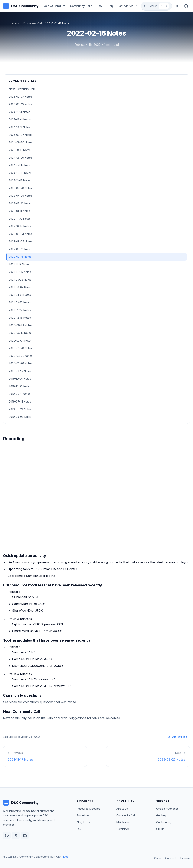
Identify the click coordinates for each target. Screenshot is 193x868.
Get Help (162, 815)
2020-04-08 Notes (21, 356)
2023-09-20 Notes (20, 188)
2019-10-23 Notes (20, 386)
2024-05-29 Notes (20, 158)
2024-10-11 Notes (20, 127)
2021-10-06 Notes (20, 272)
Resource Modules (88, 809)
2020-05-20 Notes (20, 348)
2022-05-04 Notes (20, 234)
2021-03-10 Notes (20, 302)
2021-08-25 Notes (20, 280)
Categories (128, 6)
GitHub (160, 829)
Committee (123, 829)
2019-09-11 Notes (20, 394)
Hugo (65, 857)
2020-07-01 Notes (20, 341)
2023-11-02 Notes (20, 180)
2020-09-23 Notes (20, 325)
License (185, 858)
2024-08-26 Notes (21, 142)
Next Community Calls (22, 89)
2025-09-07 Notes (21, 135)
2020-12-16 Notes (20, 318)
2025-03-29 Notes (20, 104)
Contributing (164, 822)
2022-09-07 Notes (21, 241)
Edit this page (178, 737)
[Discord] (25, 835)
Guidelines (83, 815)
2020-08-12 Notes (20, 333)
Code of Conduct (54, 6)
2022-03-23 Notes (20, 249)
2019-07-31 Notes (20, 402)
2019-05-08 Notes (20, 417)
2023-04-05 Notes (20, 196)
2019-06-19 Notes (20, 409)
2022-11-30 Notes (20, 219)
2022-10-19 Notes (20, 226)
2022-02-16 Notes (20, 257)
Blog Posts (83, 822)
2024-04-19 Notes (20, 165)
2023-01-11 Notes (19, 211)
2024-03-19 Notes (20, 173)
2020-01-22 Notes (20, 371)
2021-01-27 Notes (20, 310)
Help (111, 6)
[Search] (156, 6)
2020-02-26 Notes (20, 363)
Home (15, 23)
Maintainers (124, 822)
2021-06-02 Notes (20, 287)
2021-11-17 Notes (19, 264)
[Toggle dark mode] (177, 6)
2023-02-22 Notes (20, 203)
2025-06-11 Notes (20, 119)
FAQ (100, 6)
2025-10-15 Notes (20, 150)
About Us (122, 809)
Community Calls (81, 6)
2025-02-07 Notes (20, 97)
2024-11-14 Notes (20, 112)
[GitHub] (186, 6)
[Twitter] (16, 835)
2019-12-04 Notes (20, 379)
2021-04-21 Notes (20, 295)
